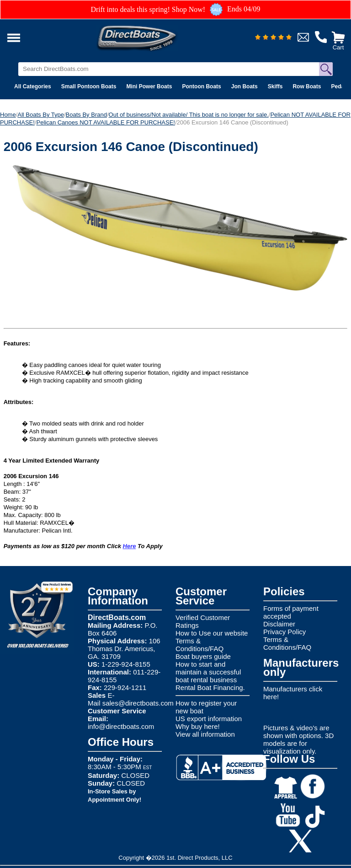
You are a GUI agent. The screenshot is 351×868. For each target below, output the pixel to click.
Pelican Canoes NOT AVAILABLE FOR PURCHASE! (105, 122)
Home (8, 115)
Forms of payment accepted (291, 612)
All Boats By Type (41, 115)
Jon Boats (245, 86)
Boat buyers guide (203, 656)
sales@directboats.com (138, 703)
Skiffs (275, 86)
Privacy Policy (285, 632)
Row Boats (307, 86)
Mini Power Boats (149, 86)
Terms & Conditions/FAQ (199, 645)
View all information (205, 734)
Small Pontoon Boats (89, 86)
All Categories (33, 86)
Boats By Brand (86, 115)
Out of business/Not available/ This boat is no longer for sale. (189, 115)
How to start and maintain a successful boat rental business (208, 672)
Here (130, 546)
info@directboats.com (121, 726)
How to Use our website (212, 633)
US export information (209, 719)
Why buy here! (198, 726)
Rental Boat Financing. (210, 687)
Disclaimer (279, 624)
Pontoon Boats (201, 86)
